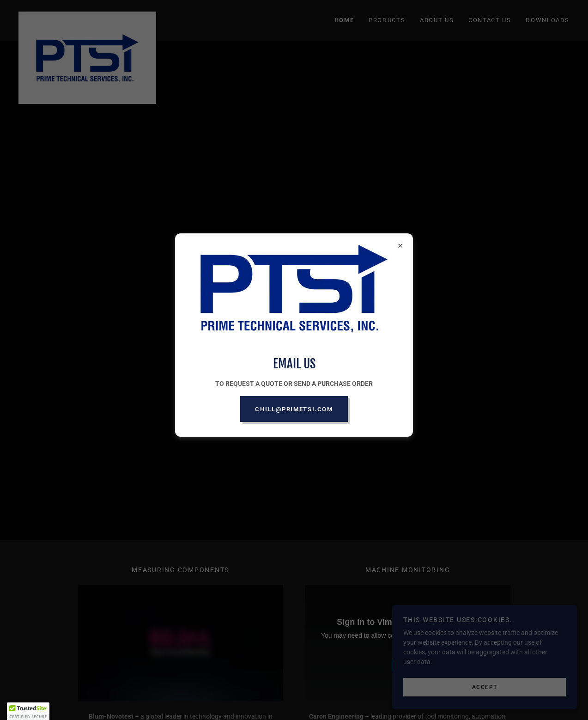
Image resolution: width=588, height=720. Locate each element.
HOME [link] (344, 20)
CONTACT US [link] (490, 20)
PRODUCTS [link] (387, 20)
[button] (28, 711)
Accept (485, 687)
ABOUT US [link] (437, 20)
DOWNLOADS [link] (548, 20)
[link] (87, 15)
